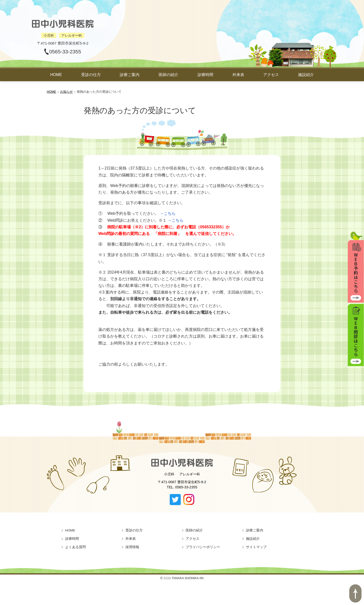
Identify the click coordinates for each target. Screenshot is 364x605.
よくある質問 (76, 547)
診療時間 (205, 75)
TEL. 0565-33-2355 (182, 487)
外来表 (238, 75)
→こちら (168, 213)
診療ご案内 (130, 75)
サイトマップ (256, 547)
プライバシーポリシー (203, 547)
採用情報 (132, 547)
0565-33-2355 (65, 52)
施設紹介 (306, 75)
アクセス (271, 75)
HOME (56, 75)
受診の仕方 (91, 75)
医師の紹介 (168, 75)
